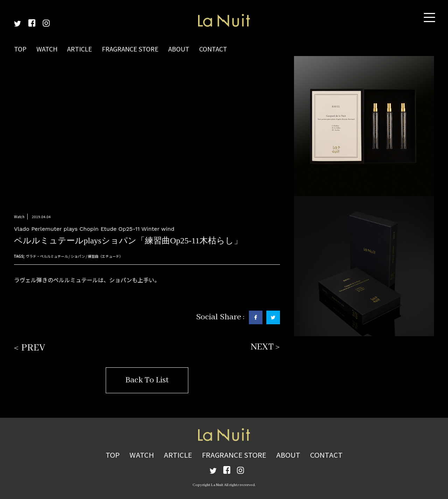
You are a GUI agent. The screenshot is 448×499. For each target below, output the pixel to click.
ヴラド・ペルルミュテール (47, 256)
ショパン (78, 256)
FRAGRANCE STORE (130, 49)
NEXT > (265, 347)
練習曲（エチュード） (105, 256)
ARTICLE (80, 49)
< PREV (30, 348)
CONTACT (213, 49)
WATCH (47, 49)
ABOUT (179, 49)
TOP (20, 49)
